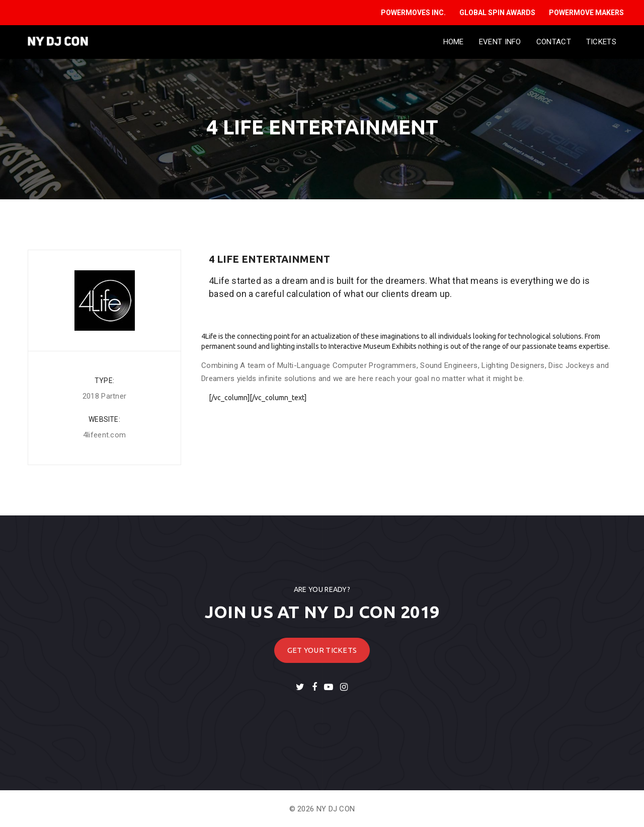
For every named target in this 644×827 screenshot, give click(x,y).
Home (454, 42)
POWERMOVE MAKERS (586, 13)
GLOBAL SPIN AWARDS (497, 13)
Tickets (601, 42)
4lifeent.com (105, 435)
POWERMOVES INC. (413, 13)
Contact (554, 42)
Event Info (500, 42)
